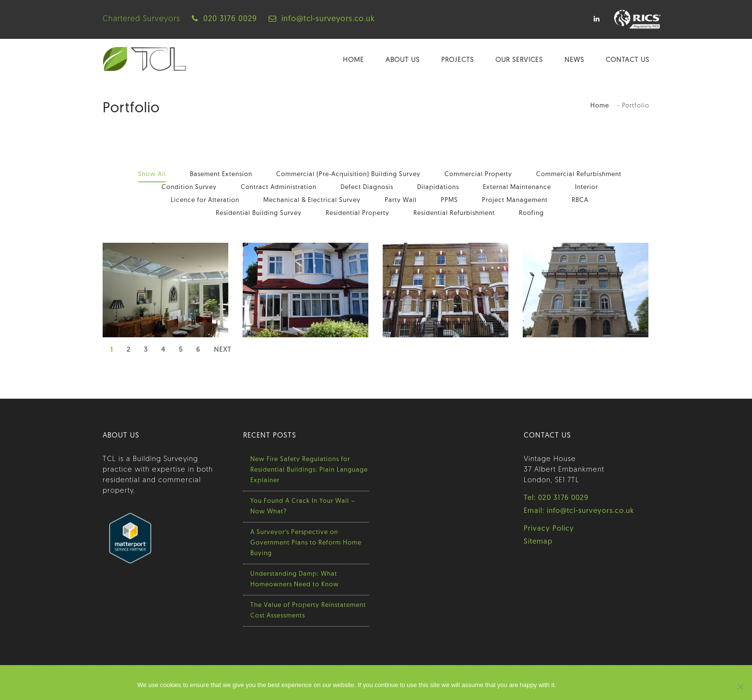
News (574, 60)
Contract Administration (279, 187)
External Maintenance (517, 187)
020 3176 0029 (230, 19)
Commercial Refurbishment (579, 174)
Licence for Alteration (205, 200)
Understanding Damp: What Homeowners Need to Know (295, 579)
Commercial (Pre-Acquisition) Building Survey (348, 174)
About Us (403, 60)
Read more (595, 685)
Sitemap (538, 542)
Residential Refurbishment (454, 213)
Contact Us (628, 60)
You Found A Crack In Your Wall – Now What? (303, 506)
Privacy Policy (549, 529)
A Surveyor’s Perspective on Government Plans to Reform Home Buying (306, 543)
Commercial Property (478, 174)
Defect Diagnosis (367, 187)
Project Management (515, 200)
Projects (458, 60)
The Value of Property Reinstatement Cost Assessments (308, 611)
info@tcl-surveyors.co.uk (328, 19)
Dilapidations (438, 187)
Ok (566, 685)
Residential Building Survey (259, 213)
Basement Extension (221, 174)
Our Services (519, 60)
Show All (152, 174)
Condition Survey (189, 187)
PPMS (449, 200)
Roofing (531, 213)
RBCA (580, 200)
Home (353, 60)
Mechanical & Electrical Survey (312, 200)
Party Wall (401, 200)
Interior (587, 187)
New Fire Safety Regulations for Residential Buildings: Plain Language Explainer (309, 470)
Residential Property (358, 213)
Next (223, 350)
